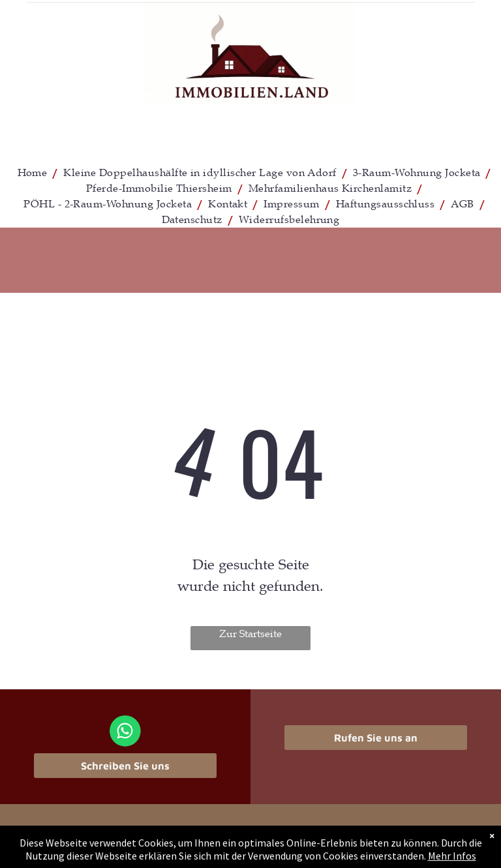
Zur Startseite (250, 634)
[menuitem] (34, 173)
